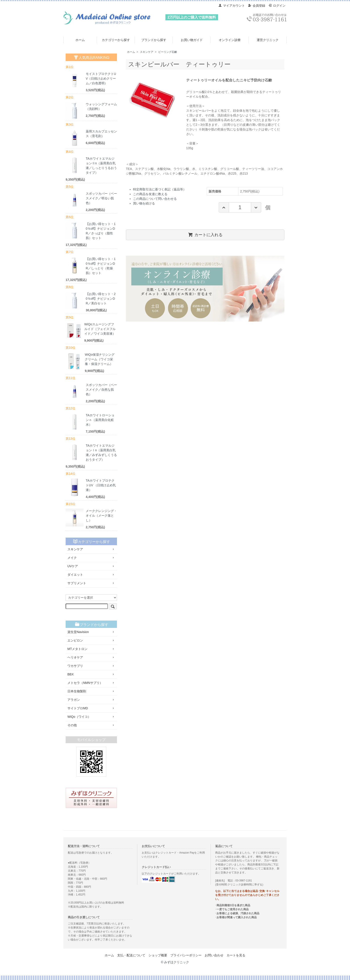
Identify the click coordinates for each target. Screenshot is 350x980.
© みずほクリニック (175, 962)
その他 (91, 725)
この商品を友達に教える (150, 194)
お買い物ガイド (192, 40)
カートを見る (236, 955)
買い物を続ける (144, 203)
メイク (91, 558)
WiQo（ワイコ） (91, 717)
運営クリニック (268, 40)
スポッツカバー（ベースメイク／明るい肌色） (101, 198)
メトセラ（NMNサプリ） (91, 683)
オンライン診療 (230, 40)
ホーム (80, 40)
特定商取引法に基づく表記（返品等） (160, 189)
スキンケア (147, 52)
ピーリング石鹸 (168, 52)
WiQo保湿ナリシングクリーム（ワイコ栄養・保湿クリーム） (100, 359)
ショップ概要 (158, 955)
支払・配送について (131, 955)
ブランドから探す (154, 40)
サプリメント (91, 583)
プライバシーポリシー (186, 955)
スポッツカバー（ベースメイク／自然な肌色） (101, 390)
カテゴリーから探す (116, 40)
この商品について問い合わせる (155, 199)
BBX (91, 674)
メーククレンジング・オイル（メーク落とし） (101, 516)
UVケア (91, 566)
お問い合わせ (214, 955)
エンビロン (91, 640)
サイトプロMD (91, 708)
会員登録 (257, 6)
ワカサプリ (91, 666)
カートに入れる (205, 235)
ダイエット (91, 575)
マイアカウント (232, 6)
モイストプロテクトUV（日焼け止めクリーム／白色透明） (101, 78)
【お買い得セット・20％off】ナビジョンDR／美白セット (101, 299)
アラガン (91, 700)
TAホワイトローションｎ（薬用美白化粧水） (100, 420)
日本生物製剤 (91, 691)
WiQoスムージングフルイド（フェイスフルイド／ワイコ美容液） (100, 329)
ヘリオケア (91, 657)
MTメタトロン (91, 649)
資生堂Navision (91, 632)
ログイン (277, 6)
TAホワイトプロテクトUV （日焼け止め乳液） (101, 485)
